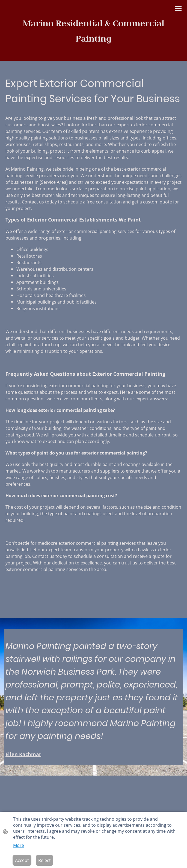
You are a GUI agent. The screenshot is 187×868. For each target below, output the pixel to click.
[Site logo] (94, 30)
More (19, 845)
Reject (44, 860)
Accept (22, 860)
